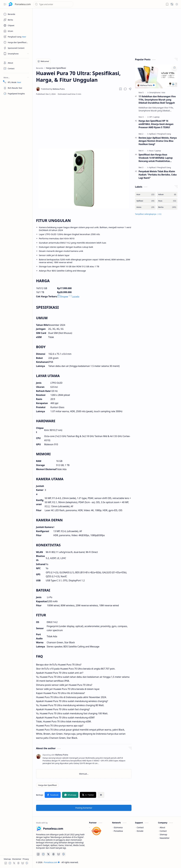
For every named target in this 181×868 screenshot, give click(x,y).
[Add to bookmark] (174, 68)
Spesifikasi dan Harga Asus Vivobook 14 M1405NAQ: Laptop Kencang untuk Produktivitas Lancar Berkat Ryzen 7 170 (156, 158)
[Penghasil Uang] (16, 37)
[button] (5, 4)
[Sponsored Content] (16, 48)
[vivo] (163, 92)
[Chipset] (16, 25)
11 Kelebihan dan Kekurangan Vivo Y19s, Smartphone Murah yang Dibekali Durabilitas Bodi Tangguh (157, 100)
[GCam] (16, 31)
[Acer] (145, 194)
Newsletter (165, 838)
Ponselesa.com (23, 4)
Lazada (74, 297)
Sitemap (7, 859)
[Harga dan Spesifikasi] (16, 42)
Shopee (63, 297)
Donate (140, 831)
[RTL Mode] (16, 82)
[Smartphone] (155, 92)
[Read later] (120, 89)
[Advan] (167, 194)
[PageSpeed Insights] (16, 94)
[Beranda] (16, 14)
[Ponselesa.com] (11, 4)
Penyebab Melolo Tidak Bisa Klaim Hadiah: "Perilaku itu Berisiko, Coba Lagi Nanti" (158, 175)
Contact (140, 827)
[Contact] (16, 68)
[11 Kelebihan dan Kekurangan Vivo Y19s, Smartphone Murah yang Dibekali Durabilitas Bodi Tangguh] (156, 76)
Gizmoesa (118, 827)
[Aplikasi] (153, 134)
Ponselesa (118, 831)
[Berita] (16, 20)
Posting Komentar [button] (84, 808)
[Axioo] (145, 207)
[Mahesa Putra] (53, 89)
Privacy (26, 859)
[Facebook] (38, 854)
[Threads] (53, 854)
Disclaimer (17, 859)
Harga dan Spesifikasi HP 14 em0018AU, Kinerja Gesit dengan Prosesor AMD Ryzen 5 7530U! (156, 124)
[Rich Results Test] (16, 88)
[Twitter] (48, 854)
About (162, 827)
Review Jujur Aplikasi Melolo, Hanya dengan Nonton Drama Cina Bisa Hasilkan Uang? (158, 141)
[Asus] (152, 151)
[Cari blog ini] (53, 4)
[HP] (151, 117)
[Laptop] (156, 117)
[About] (16, 63)
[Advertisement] (107, 32)
